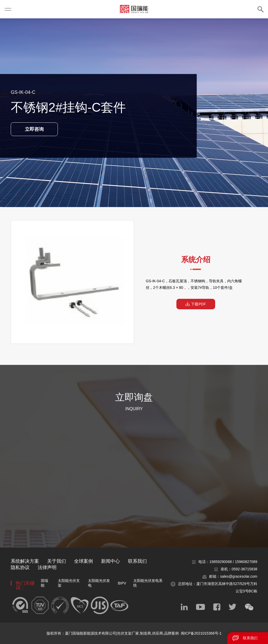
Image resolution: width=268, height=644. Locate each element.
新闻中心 (110, 561)
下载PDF (196, 304)
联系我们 (250, 638)
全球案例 (83, 561)
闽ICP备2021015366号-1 (201, 633)
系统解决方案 (25, 561)
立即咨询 (34, 129)
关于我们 (57, 561)
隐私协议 (20, 567)
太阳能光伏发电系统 (148, 583)
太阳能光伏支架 (69, 583)
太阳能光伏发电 (99, 583)
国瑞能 (44, 583)
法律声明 (47, 567)
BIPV (122, 583)
